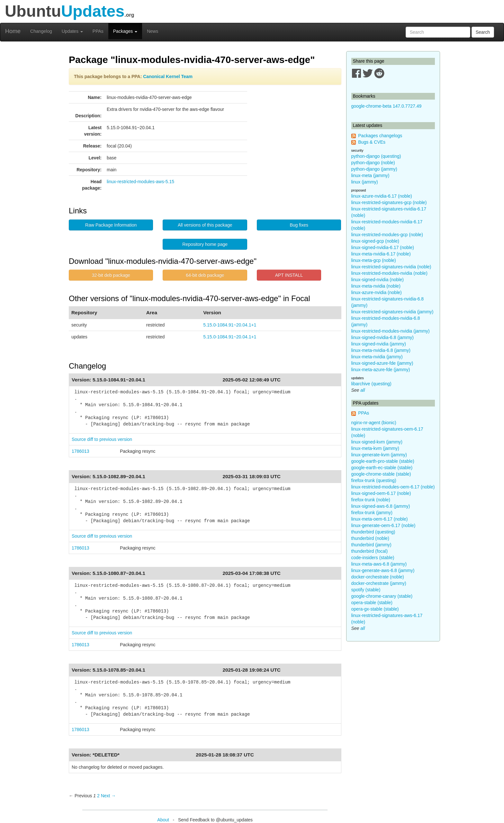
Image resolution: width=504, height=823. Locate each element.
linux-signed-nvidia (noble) (378, 280)
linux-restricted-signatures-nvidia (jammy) (392, 312)
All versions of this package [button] (205, 225)
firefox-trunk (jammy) (372, 513)
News (153, 31)
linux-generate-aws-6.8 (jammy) (383, 570)
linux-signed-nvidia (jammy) (379, 344)
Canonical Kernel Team (168, 76)
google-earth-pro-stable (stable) (383, 461)
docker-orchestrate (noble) (378, 577)
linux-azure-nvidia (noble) (377, 292)
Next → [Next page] (108, 796)
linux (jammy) (365, 182)
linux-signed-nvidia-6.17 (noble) (383, 247)
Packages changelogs (380, 136)
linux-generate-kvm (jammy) (379, 455)
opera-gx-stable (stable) (375, 609)
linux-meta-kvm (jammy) (375, 448)
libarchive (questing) (371, 384)
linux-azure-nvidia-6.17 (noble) (382, 196)
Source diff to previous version (102, 439)
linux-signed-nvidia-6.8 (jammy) (383, 337)
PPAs (98, 31)
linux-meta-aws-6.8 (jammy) (379, 564)
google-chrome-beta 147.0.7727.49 (387, 106)
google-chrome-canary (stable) (382, 596)
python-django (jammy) (374, 169)
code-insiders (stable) (373, 558)
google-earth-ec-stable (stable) (382, 468)
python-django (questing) (376, 156)
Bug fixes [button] (299, 225)
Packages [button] (125, 31)
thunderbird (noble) (370, 538)
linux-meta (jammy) (370, 175)
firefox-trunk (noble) (371, 500)
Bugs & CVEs (372, 142)
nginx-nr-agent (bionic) (374, 423)
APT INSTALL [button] (289, 275)
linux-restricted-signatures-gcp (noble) (389, 202)
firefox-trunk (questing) (374, 480)
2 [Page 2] (98, 796)
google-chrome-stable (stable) (381, 474)
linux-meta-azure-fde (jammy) (381, 370)
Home (13, 31)
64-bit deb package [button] (205, 275)
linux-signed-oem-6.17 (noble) (381, 493)
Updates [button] (72, 31)
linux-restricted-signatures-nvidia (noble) (391, 267)
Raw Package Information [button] (111, 225)
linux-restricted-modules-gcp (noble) (387, 235)
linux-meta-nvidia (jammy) (377, 357)
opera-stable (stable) (372, 603)
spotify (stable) (366, 590)
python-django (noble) (373, 163)
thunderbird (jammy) (371, 545)
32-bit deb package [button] (111, 275)
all (363, 390)
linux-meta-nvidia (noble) (376, 286)
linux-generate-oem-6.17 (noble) (383, 525)
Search (483, 32)
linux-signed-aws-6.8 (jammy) (381, 506)
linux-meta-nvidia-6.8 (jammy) (381, 350)
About (163, 820)
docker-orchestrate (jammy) (379, 583)
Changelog (41, 31)
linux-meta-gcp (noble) (374, 260)
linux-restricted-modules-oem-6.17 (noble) (393, 487)
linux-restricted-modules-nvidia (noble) (389, 273)
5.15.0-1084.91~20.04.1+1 (230, 325)
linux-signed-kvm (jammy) (377, 442)
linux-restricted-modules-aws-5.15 (140, 182)
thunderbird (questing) (373, 532)
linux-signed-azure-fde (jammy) (382, 363)
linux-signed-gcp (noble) (375, 241)
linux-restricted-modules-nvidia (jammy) (391, 331)
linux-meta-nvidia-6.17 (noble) (381, 254)
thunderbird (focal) (370, 551)
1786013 (81, 451)
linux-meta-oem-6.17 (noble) (380, 519)
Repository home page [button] (205, 244)
